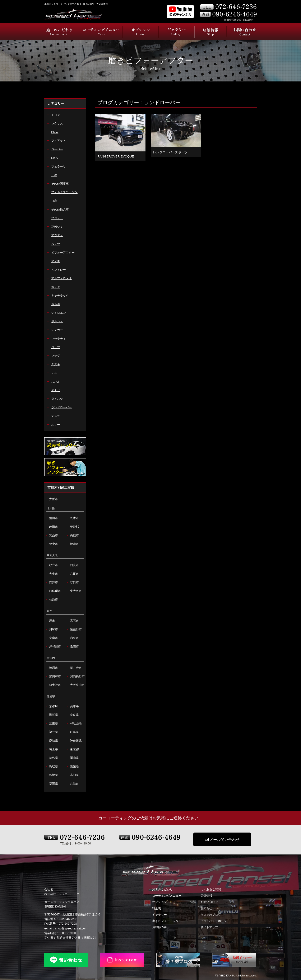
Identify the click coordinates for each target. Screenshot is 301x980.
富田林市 (53, 676)
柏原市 (52, 600)
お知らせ (206, 908)
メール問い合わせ (222, 840)
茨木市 (72, 518)
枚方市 (52, 565)
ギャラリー (159, 915)
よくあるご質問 (211, 889)
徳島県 (52, 758)
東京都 (72, 749)
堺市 (50, 621)
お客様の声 (159, 927)
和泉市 (72, 638)
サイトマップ (209, 927)
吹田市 (52, 527)
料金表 (157, 908)
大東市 (52, 574)
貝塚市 (52, 629)
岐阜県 (72, 732)
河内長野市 (75, 676)
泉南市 (52, 638)
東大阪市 (74, 591)
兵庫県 (72, 706)
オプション (159, 902)
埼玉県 (52, 749)
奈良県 (72, 715)
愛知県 (52, 741)
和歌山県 (74, 723)
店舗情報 (206, 896)
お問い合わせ (209, 902)
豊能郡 (72, 527)
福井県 (52, 732)
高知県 (72, 775)
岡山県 (72, 758)
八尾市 (72, 574)
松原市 (52, 668)
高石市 (72, 621)
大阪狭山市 (75, 685)
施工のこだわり (162, 889)
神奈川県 (74, 741)
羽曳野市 (53, 685)
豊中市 (52, 544)
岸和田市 (53, 647)
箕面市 (52, 535)
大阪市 (52, 499)
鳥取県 (52, 766)
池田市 (52, 518)
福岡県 (52, 784)
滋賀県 (52, 715)
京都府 (52, 706)
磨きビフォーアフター (167, 921)
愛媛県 (72, 766)
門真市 (72, 565)
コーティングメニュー (167, 896)
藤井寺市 (74, 668)
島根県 (52, 775)
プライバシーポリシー (215, 921)
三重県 (52, 723)
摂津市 (72, 544)
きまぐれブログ (211, 915)
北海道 (72, 784)
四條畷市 (53, 591)
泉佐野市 (74, 629)
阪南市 (72, 647)
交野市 (52, 582)
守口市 (72, 582)
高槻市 (72, 535)
